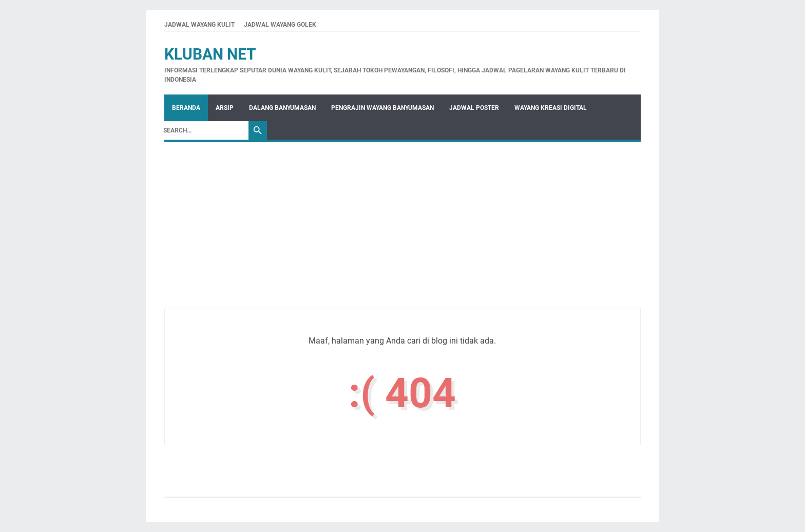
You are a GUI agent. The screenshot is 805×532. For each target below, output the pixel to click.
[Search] (203, 130)
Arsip (225, 108)
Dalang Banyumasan (282, 108)
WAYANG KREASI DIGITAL (551, 108)
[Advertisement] (402, 237)
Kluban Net (210, 54)
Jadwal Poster (474, 108)
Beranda (186, 108)
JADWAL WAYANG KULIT (199, 25)
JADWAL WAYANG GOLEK (280, 25)
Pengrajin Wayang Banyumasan (382, 108)
